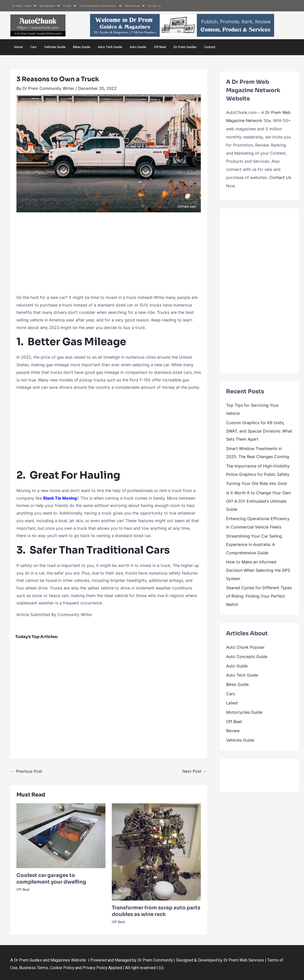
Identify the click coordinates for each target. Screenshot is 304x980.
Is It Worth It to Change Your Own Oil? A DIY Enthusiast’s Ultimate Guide (258, 498)
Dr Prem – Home (24, 6)
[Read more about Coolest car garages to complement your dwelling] (61, 835)
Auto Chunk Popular (245, 642)
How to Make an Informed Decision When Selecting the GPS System (258, 566)
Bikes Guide (81, 47)
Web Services (134, 6)
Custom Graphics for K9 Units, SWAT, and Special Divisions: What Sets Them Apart (259, 430)
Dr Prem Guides (183, 47)
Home (18, 47)
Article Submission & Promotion (100, 6)
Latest (232, 697)
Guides (70, 6)
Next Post (194, 771)
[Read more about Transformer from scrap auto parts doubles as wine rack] (156, 851)
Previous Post (26, 771)
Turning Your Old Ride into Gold (256, 481)
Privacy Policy (95, 967)
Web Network (50, 6)
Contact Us (280, 177)
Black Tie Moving (60, 497)
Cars (34, 47)
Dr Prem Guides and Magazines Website (50, 960)
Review (233, 724)
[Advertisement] (109, 255)
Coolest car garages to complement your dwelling (51, 878)
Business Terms (34, 967)
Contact (208, 47)
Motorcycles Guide (244, 706)
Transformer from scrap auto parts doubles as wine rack (156, 911)
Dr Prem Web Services (244, 960)
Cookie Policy (63, 967)
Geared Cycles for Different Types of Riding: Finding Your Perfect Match (259, 591)
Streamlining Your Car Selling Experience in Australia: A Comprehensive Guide (254, 541)
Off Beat (158, 47)
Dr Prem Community (155, 960)
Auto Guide (137, 47)
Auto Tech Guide (109, 47)
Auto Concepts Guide (247, 651)
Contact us (153, 6)
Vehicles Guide (55, 47)
